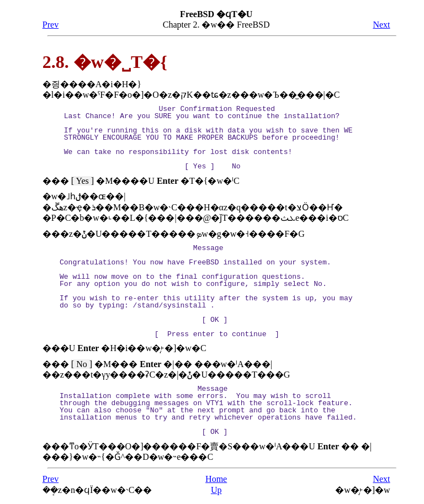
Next (381, 25)
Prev (51, 25)
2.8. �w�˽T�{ (105, 62)
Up (216, 490)
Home (216, 479)
